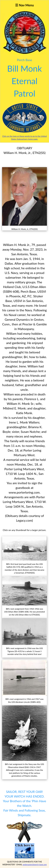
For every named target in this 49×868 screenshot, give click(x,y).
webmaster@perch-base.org (35, 864)
